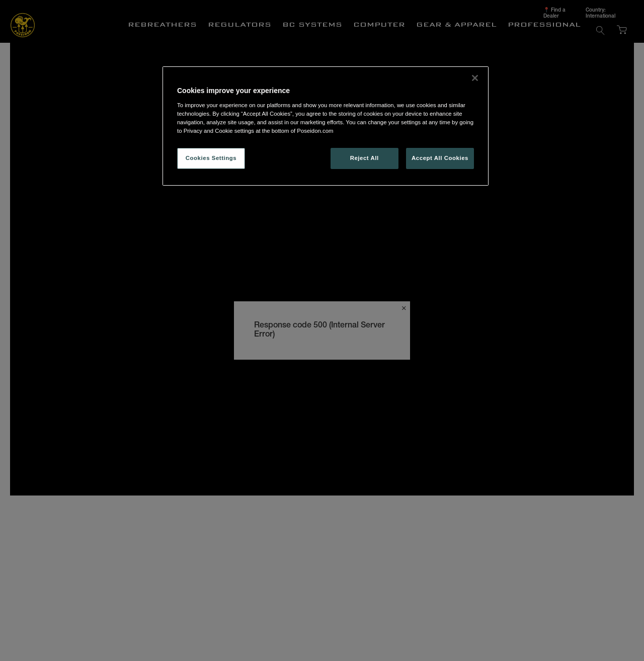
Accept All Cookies (440, 158)
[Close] (475, 78)
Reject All (365, 158)
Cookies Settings (211, 158)
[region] (326, 126)
